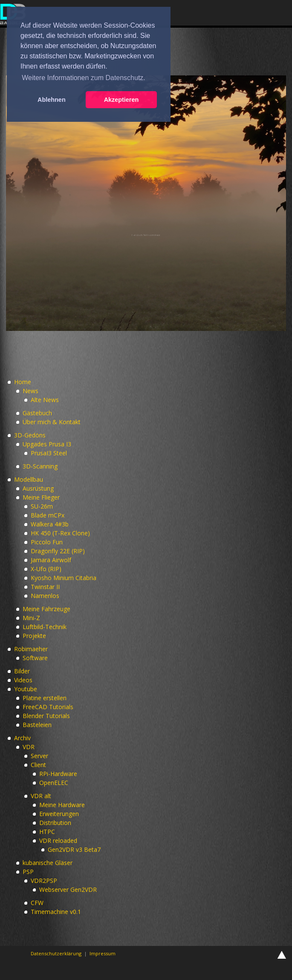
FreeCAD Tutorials (48, 707)
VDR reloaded (58, 841)
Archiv (22, 738)
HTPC (47, 832)
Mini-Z (31, 618)
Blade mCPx (48, 515)
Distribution (55, 823)
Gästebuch (37, 413)
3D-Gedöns (30, 435)
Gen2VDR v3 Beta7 (74, 849)
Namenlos (45, 596)
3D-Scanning (40, 466)
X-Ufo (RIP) (46, 569)
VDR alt (41, 796)
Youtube (26, 689)
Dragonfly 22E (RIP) (58, 551)
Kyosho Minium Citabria (64, 578)
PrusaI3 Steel (49, 453)
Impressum (103, 953)
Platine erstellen (45, 698)
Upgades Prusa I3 (47, 444)
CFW (37, 903)
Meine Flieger (41, 497)
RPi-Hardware (58, 774)
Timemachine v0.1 (56, 912)
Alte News (45, 400)
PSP (28, 872)
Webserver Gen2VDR (68, 889)
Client (38, 765)
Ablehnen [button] (52, 100)
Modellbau (29, 479)
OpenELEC (54, 783)
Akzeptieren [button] (121, 100)
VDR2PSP (44, 881)
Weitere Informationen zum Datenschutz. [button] (84, 78)
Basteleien (37, 725)
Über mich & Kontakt (52, 422)
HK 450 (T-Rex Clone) (60, 533)
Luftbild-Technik (45, 627)
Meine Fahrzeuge (46, 609)
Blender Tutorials (46, 716)
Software (35, 658)
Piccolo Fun (47, 542)
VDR (29, 747)
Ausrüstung (38, 488)
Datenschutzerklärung (56, 953)
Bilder (22, 671)
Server (39, 756)
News (30, 391)
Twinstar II (45, 587)
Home (23, 382)
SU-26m (42, 506)
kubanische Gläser (48, 863)
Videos (23, 680)
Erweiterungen (59, 814)
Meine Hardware (62, 805)
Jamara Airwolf (51, 560)
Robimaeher (31, 649)
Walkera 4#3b (50, 524)
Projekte (34, 636)
